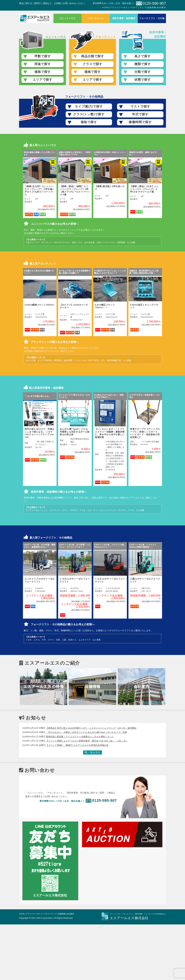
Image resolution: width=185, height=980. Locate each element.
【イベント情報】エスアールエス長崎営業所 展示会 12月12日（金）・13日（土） (87, 796)
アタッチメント (96, 18)
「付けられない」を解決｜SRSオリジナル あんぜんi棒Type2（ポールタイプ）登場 (86, 788)
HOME (106, 8)
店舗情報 (152, 8)
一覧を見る (92, 808)
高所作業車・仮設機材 (124, 18)
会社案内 (161, 8)
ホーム (35, 18)
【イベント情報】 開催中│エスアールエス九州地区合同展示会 (77, 801)
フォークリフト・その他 (152, 18)
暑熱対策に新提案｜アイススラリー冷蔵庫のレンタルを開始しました (80, 792)
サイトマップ (140, 8)
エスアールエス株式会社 (131, 974)
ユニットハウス (68, 18)
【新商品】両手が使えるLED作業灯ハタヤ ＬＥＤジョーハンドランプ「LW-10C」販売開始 (91, 784)
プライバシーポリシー (121, 8)
